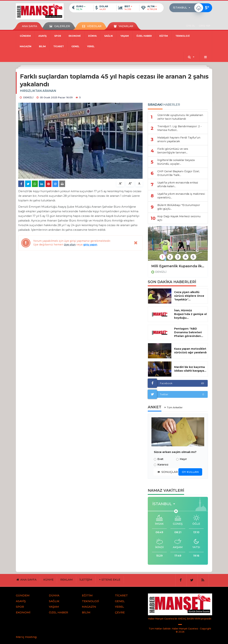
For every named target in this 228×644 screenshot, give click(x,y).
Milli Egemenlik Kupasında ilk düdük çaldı (178, 266)
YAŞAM (125, 36)
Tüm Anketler (175, 407)
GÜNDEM (25, 36)
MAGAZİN (26, 46)
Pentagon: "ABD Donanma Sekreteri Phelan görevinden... (189, 332)
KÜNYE (48, 580)
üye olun (70, 245)
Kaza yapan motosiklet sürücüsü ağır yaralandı (190, 351)
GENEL (75, 46)
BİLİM (42, 46)
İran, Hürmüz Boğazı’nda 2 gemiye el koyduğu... (190, 314)
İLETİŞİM (86, 580)
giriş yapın (90, 245)
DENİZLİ (161, 272)
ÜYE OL (191, 26)
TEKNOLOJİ (183, 36)
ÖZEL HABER (144, 36)
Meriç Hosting (26, 637)
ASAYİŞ (43, 36)
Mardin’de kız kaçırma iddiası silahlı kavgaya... (190, 369)
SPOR (58, 36)
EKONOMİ (75, 36)
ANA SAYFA (30, 26)
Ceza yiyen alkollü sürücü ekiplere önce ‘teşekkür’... (189, 296)
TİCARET (59, 46)
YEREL (91, 46)
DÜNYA (92, 36)
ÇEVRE (120, 612)
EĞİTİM (164, 36)
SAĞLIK (109, 36)
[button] (183, 8)
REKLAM (66, 580)
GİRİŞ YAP (204, 26)
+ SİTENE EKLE (110, 580)
